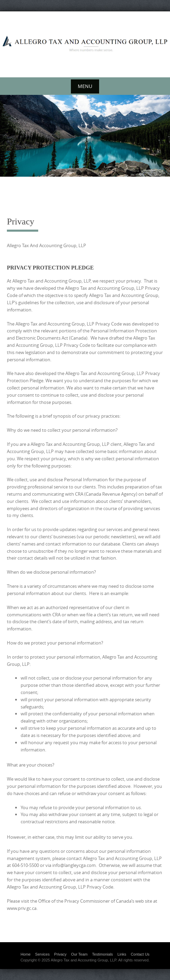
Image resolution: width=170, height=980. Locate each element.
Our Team (79, 954)
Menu (85, 86)
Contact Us (140, 954)
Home (26, 954)
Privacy (60, 954)
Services (42, 954)
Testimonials (103, 954)
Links (122, 954)
